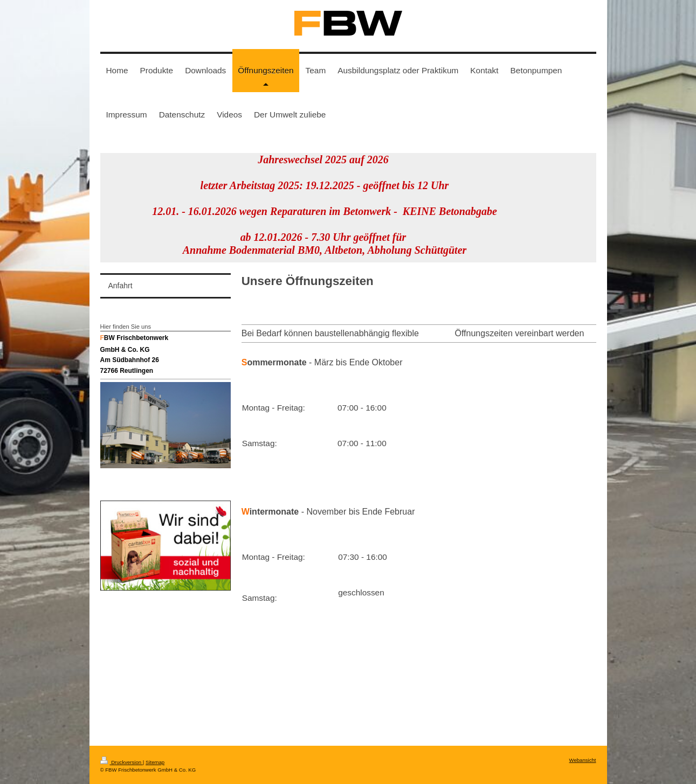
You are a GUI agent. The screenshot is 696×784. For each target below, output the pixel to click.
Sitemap (155, 762)
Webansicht (583, 760)
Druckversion (122, 762)
